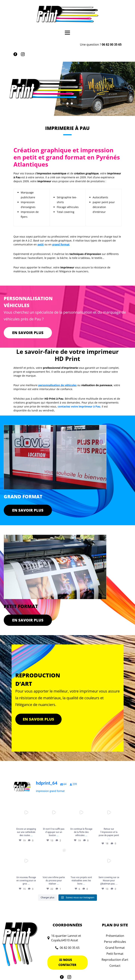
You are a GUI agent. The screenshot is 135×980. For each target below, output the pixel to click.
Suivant (130, 88)
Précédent (5, 88)
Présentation (115, 936)
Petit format (115, 954)
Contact (115, 966)
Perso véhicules (115, 942)
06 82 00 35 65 (112, 44)
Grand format (115, 948)
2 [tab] (67, 103)
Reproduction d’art (115, 960)
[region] (67, 89)
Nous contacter (67, 962)
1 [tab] (63, 103)
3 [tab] (72, 103)
